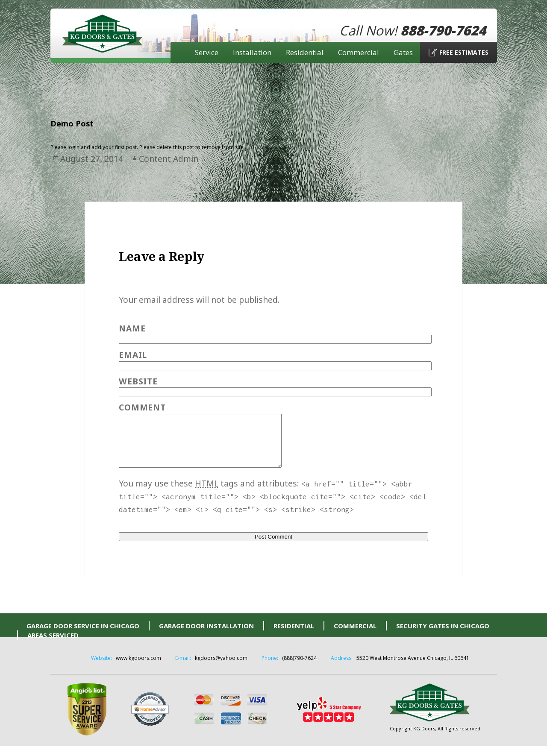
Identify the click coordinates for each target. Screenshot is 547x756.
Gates (403, 52)
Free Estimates (464, 52)
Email (133, 355)
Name (132, 328)
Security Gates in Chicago (443, 636)
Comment (142, 407)
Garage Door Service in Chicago (83, 636)
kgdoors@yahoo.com (221, 668)
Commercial (359, 52)
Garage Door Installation (206, 636)
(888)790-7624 (299, 668)
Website (138, 381)
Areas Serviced (53, 645)
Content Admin (169, 159)
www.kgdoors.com (138, 668)
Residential (305, 52)
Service (207, 52)
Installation (252, 52)
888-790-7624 (443, 30)
